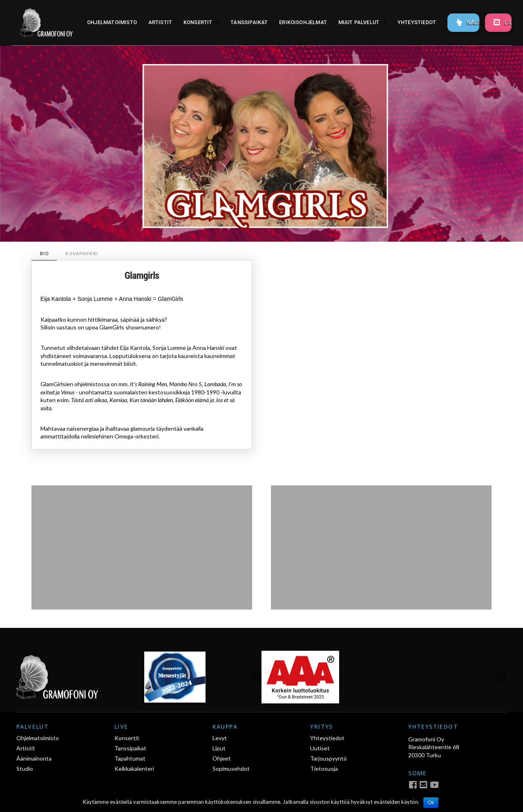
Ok (431, 803)
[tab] (44, 254)
